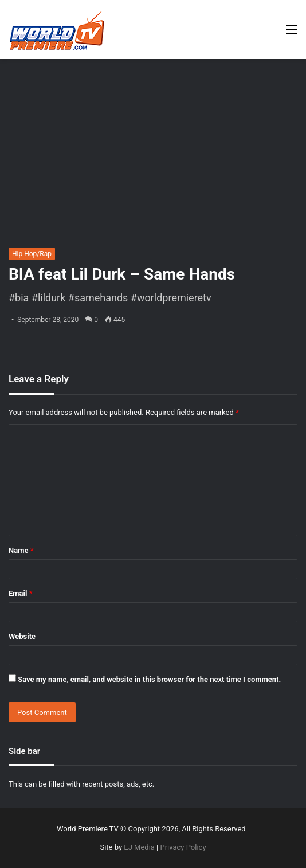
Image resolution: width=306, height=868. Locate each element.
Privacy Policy (183, 847)
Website (22, 636)
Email (21, 593)
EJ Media (139, 847)
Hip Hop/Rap (32, 254)
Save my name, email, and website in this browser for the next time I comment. (149, 679)
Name (21, 550)
